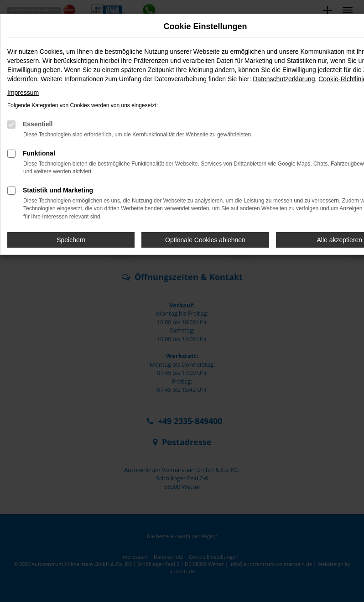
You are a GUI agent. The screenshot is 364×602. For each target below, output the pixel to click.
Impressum (23, 93)
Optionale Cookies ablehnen (205, 240)
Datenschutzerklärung (284, 79)
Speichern (71, 240)
